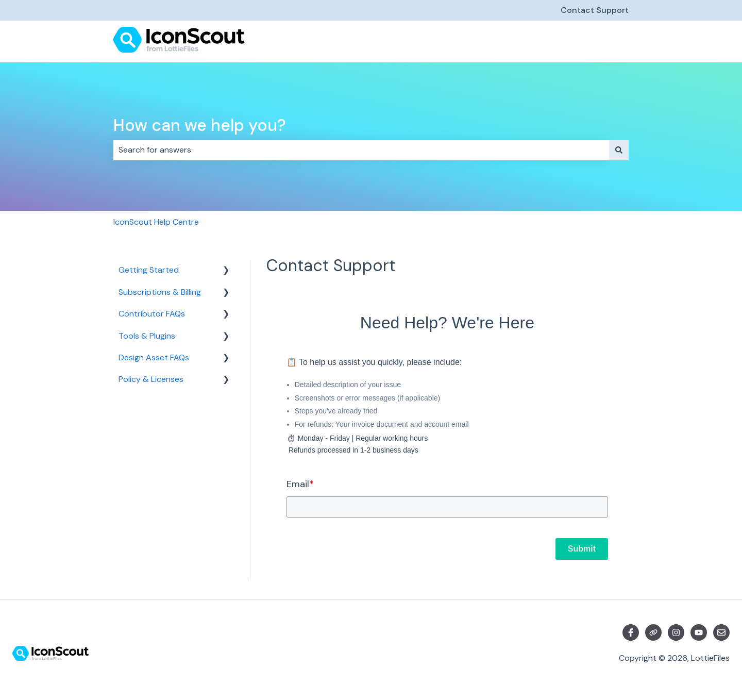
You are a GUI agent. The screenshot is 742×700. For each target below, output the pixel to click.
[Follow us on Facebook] (631, 632)
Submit (582, 549)
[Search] (619, 150)
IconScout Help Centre (156, 222)
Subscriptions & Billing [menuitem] (160, 292)
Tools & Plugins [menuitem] (147, 336)
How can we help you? (200, 125)
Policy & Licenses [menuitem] (151, 379)
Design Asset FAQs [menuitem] (154, 357)
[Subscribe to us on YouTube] (699, 632)
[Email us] (721, 632)
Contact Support (595, 10)
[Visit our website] (653, 632)
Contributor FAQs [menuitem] (152, 314)
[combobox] (361, 150)
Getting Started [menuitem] (149, 270)
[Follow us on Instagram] (676, 632)
